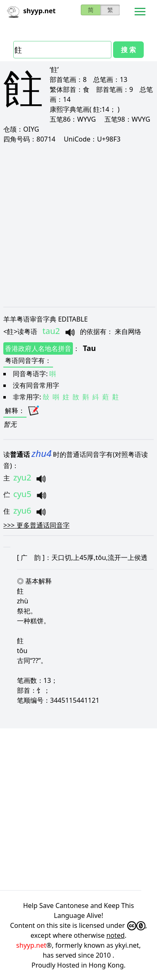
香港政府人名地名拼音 (38, 348)
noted (116, 935)
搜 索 (128, 50)
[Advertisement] (78, 225)
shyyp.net (31, 945)
